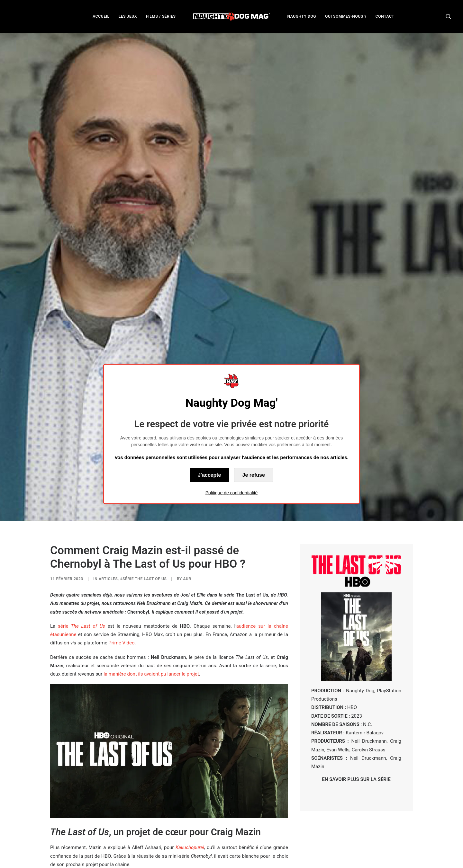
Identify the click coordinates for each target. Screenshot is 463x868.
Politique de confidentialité (232, 492)
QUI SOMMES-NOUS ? (346, 16)
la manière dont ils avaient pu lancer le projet (151, 593)
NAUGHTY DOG (302, 16)
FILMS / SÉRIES (161, 16)
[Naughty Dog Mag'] (232, 16)
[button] (449, 16)
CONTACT (385, 16)
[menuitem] (101, 16)
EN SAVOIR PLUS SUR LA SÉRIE (356, 698)
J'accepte (209, 475)
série (83, 545)
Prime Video (121, 562)
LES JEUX (128, 16)
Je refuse (254, 475)
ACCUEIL (101, 16)
